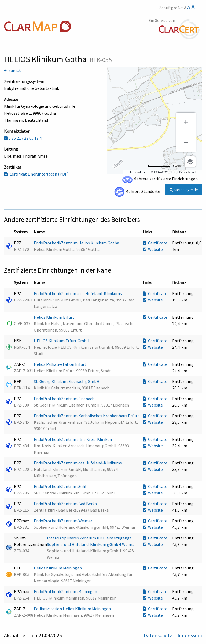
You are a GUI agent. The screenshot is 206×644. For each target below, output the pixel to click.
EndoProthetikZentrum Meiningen (66, 591)
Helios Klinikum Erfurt (54, 317)
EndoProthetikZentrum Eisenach (65, 399)
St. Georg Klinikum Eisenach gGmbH (67, 381)
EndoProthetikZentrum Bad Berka (66, 504)
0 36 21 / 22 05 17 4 (23, 138)
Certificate (155, 243)
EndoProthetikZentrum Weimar (63, 521)
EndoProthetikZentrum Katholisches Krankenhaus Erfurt (87, 416)
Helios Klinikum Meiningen (58, 568)
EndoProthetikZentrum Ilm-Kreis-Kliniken (73, 439)
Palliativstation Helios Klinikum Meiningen (73, 609)
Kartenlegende (184, 190)
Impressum (190, 635)
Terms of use (138, 172)
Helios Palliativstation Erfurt (60, 364)
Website (153, 249)
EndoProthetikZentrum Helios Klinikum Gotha (77, 243)
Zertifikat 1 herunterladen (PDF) (36, 174)
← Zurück (12, 70)
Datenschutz (159, 635)
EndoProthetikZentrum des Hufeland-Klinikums (78, 293)
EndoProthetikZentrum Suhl (60, 486)
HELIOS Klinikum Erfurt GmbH (62, 341)
